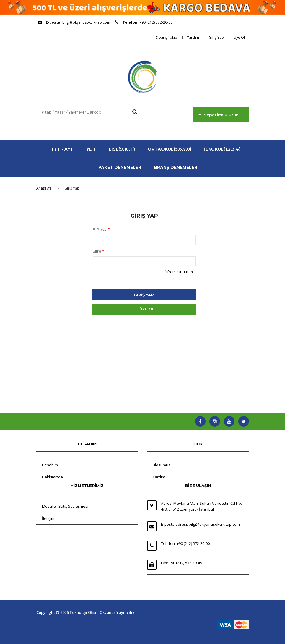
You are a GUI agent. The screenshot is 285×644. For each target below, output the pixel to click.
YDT (91, 149)
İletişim (48, 518)
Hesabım (50, 465)
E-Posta (101, 229)
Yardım (159, 477)
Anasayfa (44, 188)
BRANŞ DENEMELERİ (176, 167)
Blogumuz (162, 465)
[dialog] (169, 38)
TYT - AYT (62, 149)
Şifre (98, 251)
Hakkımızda (52, 477)
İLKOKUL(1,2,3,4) (222, 149)
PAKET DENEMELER (120, 167)
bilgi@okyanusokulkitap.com (86, 22)
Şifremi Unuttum (179, 272)
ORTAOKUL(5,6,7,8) (170, 149)
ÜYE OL (147, 309)
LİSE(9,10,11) (122, 149)
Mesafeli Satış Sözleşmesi (65, 506)
